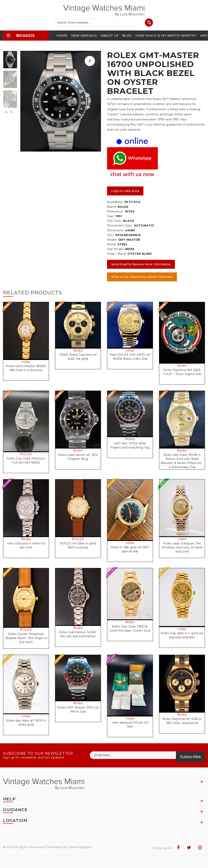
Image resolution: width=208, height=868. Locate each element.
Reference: (115, 211)
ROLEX (26, 454)
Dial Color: (115, 221)
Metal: (112, 244)
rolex (26, 362)
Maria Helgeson (81, 847)
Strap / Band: (117, 254)
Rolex (78, 351)
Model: (112, 240)
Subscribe (190, 757)
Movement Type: (120, 225)
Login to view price (125, 191)
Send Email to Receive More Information (141, 264)
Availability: (115, 202)
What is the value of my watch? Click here (142, 277)
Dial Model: (115, 249)
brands (21, 35)
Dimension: (116, 230)
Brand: (112, 207)
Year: (111, 216)
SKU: (111, 235)
